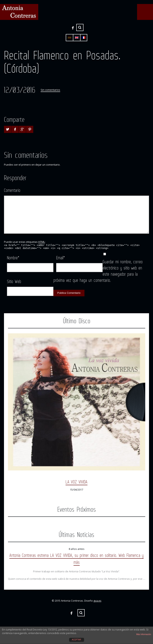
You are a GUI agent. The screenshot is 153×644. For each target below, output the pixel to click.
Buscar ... (80, 27)
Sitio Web (14, 281)
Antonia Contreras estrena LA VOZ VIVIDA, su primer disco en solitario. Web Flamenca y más (76, 559)
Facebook (73, 28)
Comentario (12, 190)
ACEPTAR (77, 640)
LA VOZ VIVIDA (76, 482)
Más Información (144, 634)
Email (61, 258)
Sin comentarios (50, 90)
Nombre (13, 258)
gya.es (97, 601)
